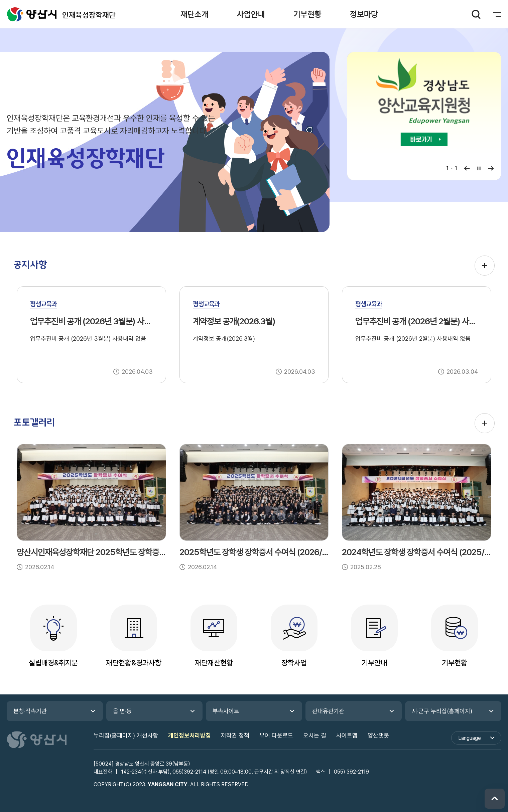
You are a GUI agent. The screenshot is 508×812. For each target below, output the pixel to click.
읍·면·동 (122, 711)
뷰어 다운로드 (276, 735)
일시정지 (479, 168)
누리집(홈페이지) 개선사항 (126, 735)
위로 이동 (495, 799)
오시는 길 (315, 735)
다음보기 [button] (491, 168)
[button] (195, 14)
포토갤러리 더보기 (485, 423)
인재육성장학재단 (32, 14)
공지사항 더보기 (485, 266)
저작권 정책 (235, 735)
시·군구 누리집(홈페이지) (442, 711)
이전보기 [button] (467, 168)
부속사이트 (226, 711)
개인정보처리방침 (189, 735)
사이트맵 (347, 735)
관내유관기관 (328, 711)
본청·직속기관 (30, 711)
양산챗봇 (378, 735)
